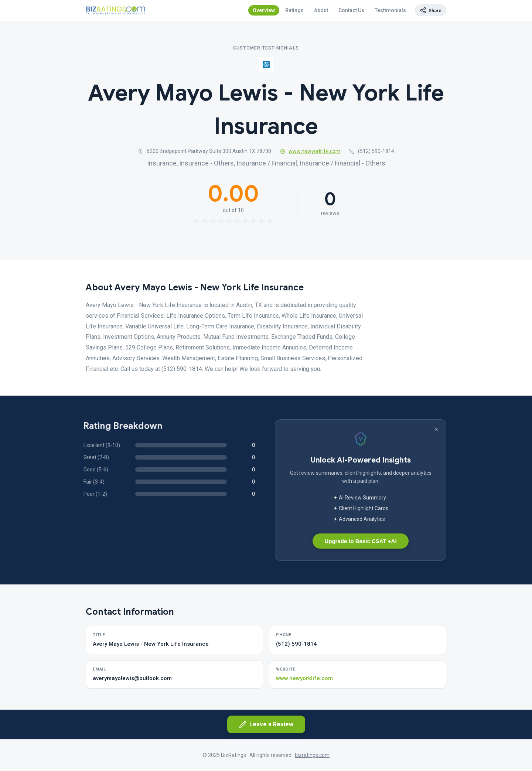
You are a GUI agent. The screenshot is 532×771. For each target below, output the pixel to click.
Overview (264, 10)
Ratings (294, 10)
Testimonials (390, 10)
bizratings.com (312, 755)
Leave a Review (266, 724)
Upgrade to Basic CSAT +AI (360, 541)
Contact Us (351, 10)
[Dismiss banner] (436, 429)
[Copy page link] (431, 10)
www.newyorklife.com (310, 151)
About (321, 10)
